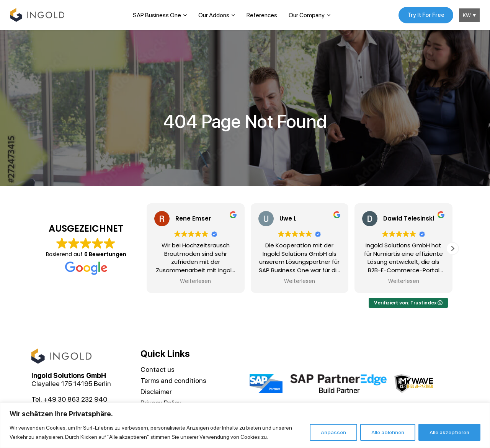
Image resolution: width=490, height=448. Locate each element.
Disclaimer (156, 390)
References (261, 14)
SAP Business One (156, 14)
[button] (452, 247)
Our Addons (213, 14)
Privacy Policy (161, 401)
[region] (245, 425)
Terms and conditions (173, 379)
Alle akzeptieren (449, 432)
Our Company (305, 14)
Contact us (158, 368)
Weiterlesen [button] (195, 280)
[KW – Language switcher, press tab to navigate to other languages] (468, 14)
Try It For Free (424, 14)
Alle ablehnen (388, 432)
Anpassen (333, 432)
